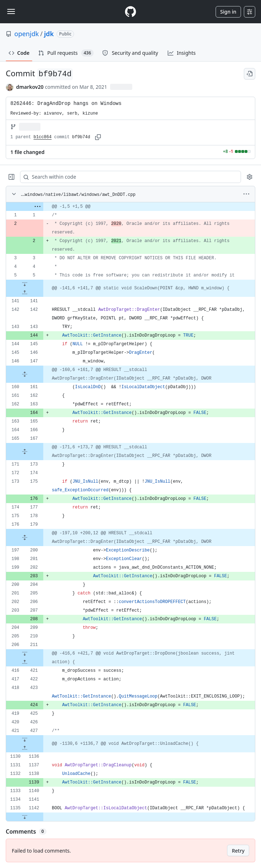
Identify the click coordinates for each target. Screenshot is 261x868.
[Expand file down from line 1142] (25, 817)
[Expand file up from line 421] (25, 662)
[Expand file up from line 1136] (25, 748)
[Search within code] (127, 177)
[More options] (246, 194)
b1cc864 (43, 137)
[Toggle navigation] (11, 11)
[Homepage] (130, 12)
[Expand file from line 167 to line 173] (25, 452)
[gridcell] (130, 207)
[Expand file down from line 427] (25, 739)
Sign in (228, 12)
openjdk (27, 34)
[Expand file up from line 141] (25, 293)
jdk (49, 34)
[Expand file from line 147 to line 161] (25, 374)
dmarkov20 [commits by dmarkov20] (30, 87)
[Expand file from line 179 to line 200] (25, 537)
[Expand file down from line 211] (25, 654)
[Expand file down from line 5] (25, 284)
